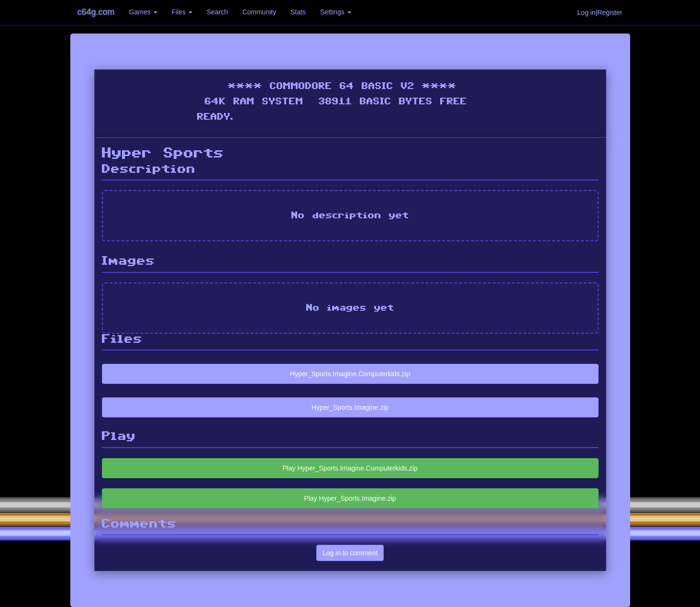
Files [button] (182, 12)
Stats (298, 12)
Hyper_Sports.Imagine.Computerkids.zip (350, 374)
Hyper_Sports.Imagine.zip (350, 407)
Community (259, 12)
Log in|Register (600, 12)
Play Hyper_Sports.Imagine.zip (350, 498)
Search (217, 12)
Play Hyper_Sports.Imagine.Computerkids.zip (350, 468)
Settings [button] (335, 12)
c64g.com (96, 12)
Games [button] (143, 12)
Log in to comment (350, 553)
